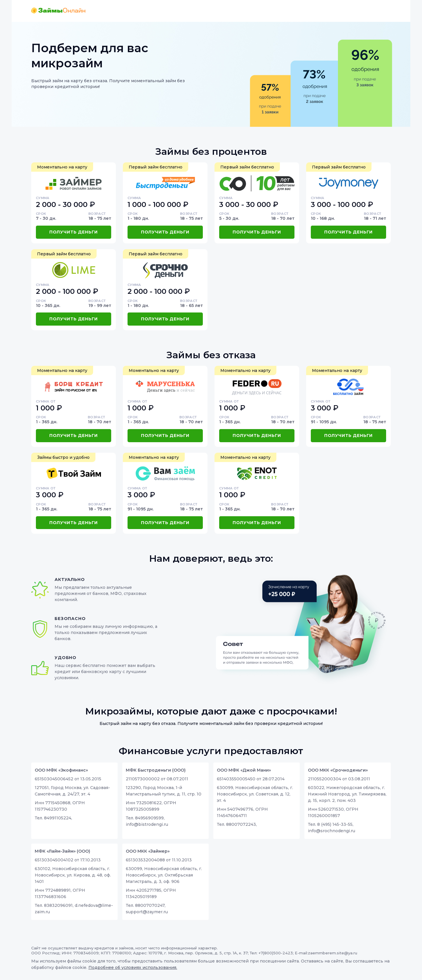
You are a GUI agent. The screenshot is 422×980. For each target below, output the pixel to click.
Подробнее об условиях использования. (133, 967)
